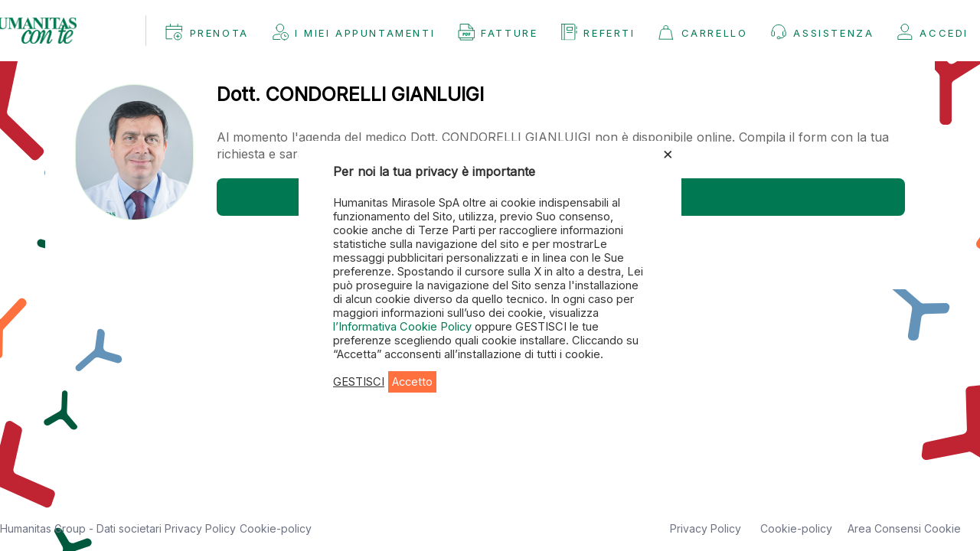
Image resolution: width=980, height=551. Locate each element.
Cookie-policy (276, 528)
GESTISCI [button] (359, 382)
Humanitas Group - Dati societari (82, 528)
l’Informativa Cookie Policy (404, 327)
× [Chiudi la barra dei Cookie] (668, 153)
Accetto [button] (412, 382)
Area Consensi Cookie (904, 528)
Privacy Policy (200, 528)
